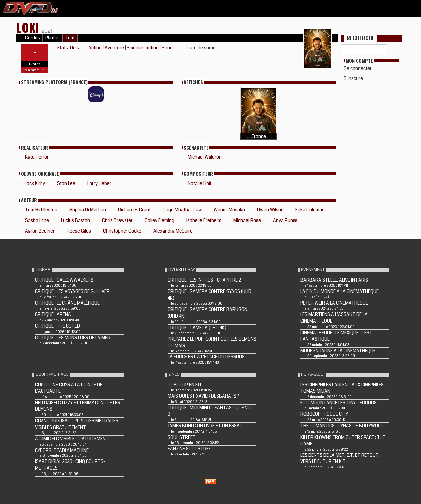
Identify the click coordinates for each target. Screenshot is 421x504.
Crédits (32, 38)
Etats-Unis (68, 48)
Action (95, 48)
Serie (167, 48)
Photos (53, 38)
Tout (70, 38)
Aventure (114, 48)
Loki (29, 27)
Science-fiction (143, 48)
